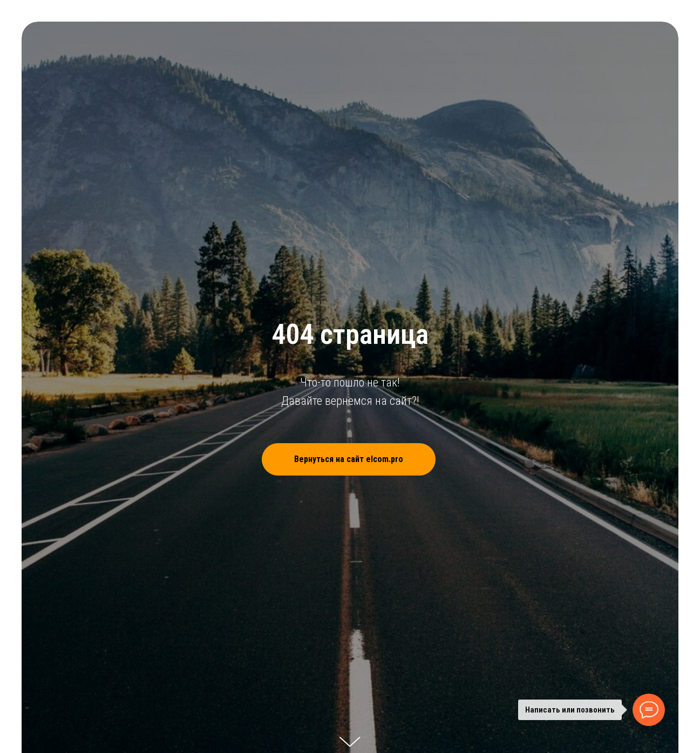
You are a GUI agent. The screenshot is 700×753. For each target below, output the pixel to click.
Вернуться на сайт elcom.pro (365, 459)
